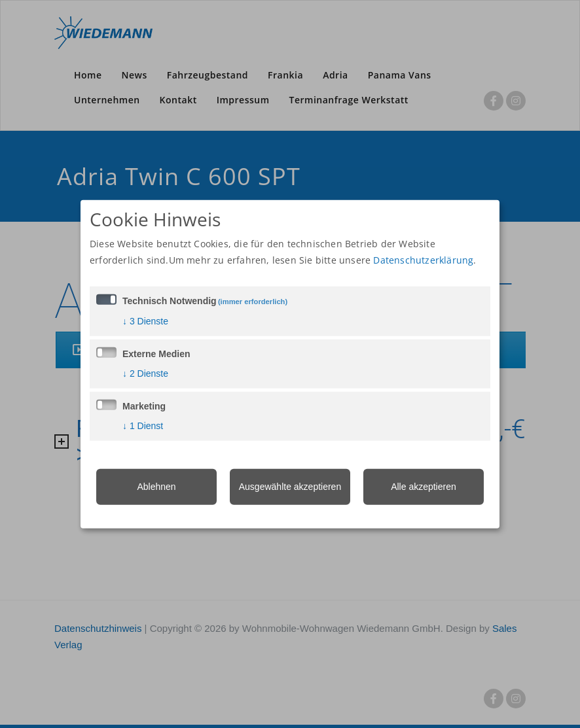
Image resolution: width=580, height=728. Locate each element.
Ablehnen (156, 487)
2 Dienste (145, 373)
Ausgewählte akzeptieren (290, 487)
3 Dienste (145, 321)
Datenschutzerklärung (423, 260)
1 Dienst (143, 426)
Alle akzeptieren (424, 487)
